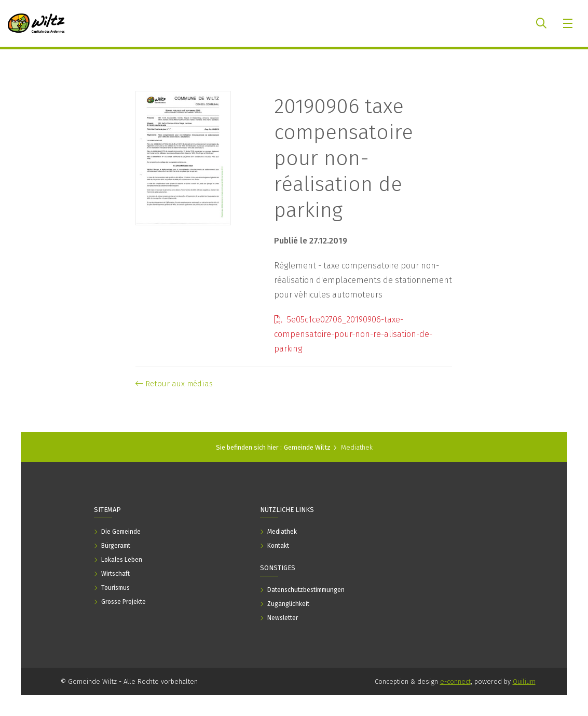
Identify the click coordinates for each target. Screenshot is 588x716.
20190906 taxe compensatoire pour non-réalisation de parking (344, 158)
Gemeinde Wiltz (307, 447)
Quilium (524, 681)
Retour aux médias (174, 384)
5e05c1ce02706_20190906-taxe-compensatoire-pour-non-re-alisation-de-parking (353, 334)
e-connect (455, 681)
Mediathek (357, 447)
